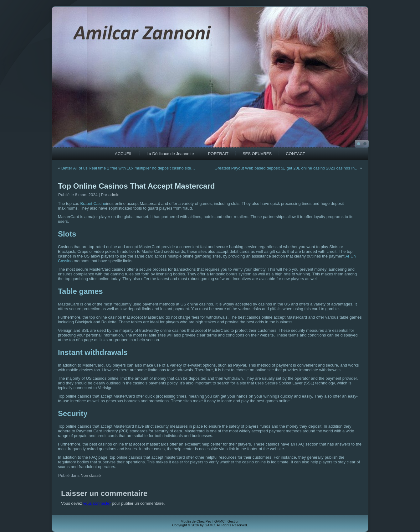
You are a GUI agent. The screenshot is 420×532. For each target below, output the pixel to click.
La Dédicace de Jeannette (170, 154)
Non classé (91, 475)
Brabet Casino (93, 203)
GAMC (220, 521)
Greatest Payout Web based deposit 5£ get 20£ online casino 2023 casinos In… (287, 168)
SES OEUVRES (257, 154)
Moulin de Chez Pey (196, 521)
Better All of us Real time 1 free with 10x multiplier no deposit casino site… (128, 168)
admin (114, 195)
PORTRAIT (218, 154)
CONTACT (295, 154)
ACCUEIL (124, 154)
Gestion (233, 521)
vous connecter (97, 503)
